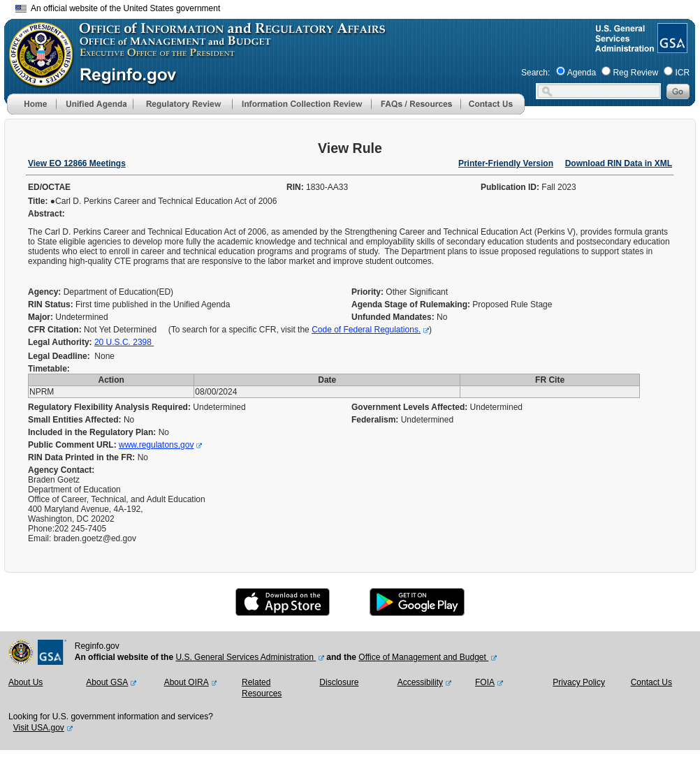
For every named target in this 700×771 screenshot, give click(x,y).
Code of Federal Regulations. (366, 330)
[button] (94, 104)
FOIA (485, 682)
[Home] (31, 112)
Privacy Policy (579, 682)
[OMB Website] (36, 80)
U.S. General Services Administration (246, 657)
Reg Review (635, 73)
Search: (535, 73)
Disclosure (339, 682)
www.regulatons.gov (156, 445)
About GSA (107, 682)
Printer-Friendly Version (506, 163)
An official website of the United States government (118, 8)
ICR (682, 73)
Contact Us (651, 682)
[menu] (94, 104)
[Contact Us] (493, 112)
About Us (25, 682)
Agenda (582, 73)
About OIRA (187, 682)
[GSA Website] (671, 47)
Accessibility (420, 682)
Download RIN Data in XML (619, 163)
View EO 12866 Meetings (77, 163)
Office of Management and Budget (423, 657)
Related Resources (262, 688)
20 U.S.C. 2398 (124, 342)
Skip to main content (358, 7)
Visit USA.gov (39, 728)
